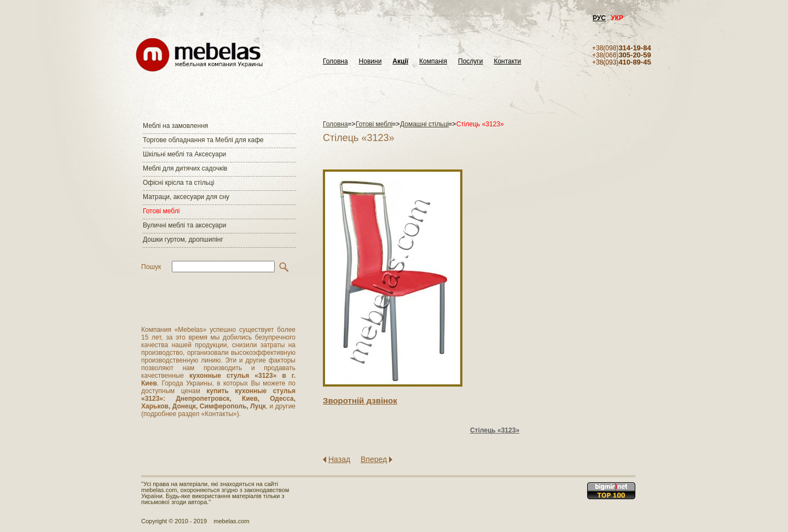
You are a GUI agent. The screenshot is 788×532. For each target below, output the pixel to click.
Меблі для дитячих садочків (185, 168)
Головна (335, 62)
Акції (400, 62)
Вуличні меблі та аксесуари (184, 225)
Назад (339, 459)
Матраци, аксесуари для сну (186, 197)
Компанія (433, 62)
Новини (370, 62)
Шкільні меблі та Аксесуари (184, 154)
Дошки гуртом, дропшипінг (183, 239)
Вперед (374, 459)
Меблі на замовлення (175, 126)
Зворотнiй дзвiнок (360, 401)
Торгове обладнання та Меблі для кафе (203, 140)
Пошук (151, 267)
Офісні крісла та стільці (178, 183)
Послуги (470, 62)
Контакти (507, 62)
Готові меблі (161, 211)
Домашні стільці (424, 124)
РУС (599, 18)
